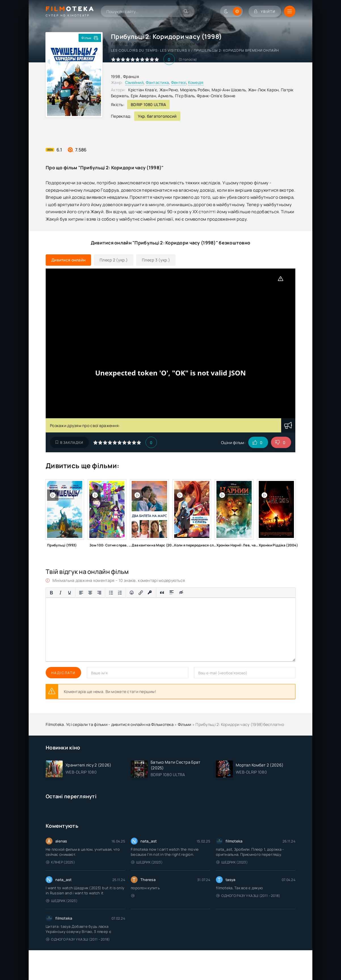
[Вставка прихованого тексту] (181, 593)
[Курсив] (60, 593)
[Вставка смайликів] (132, 593)
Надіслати (63, 673)
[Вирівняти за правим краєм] (99, 593)
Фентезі (179, 82)
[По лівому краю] (81, 593)
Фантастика (157, 82)
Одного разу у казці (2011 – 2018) (248, 896)
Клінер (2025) (60, 862)
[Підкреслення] (70, 593)
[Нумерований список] (120, 593)
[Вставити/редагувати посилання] (141, 593)
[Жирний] (51, 593)
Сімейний (134, 82)
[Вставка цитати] (162, 593)
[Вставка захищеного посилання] (150, 593)
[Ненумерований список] (111, 593)
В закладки (69, 443)
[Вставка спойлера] (172, 593)
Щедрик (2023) (147, 862)
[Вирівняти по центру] (90, 593)
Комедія (196, 82)
